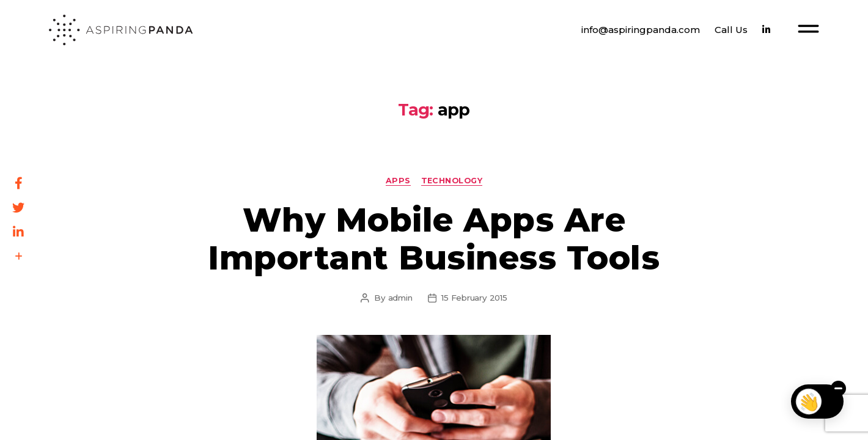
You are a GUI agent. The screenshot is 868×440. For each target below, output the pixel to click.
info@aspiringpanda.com (641, 30)
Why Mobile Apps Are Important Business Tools (434, 238)
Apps (398, 181)
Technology (452, 181)
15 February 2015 (474, 298)
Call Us (731, 30)
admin (400, 298)
